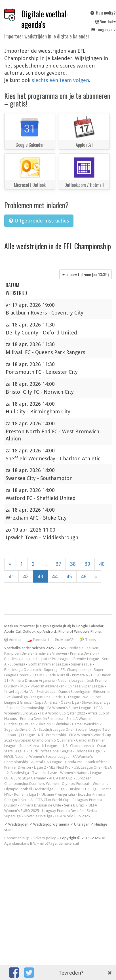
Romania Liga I (26, 794)
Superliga (17, 664)
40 (102, 564)
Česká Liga (70, 702)
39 (87, 564)
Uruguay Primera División (63, 811)
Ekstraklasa (46, 692)
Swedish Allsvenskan (47, 686)
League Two (78, 697)
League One (41, 697)
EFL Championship (76, 670)
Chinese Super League (86, 686)
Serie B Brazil (75, 805)
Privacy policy (45, 838)
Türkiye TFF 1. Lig (82, 789)
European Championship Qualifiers (44, 740)
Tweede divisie (45, 773)
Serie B (59, 697)
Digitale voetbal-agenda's (45, 19)
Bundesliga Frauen (19, 724)
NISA (108, 767)
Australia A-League (47, 762)
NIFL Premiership (52, 735)
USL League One (87, 767)
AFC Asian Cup (61, 778)
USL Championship (78, 746)
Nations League (71, 680)
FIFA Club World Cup (53, 800)
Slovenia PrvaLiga (38, 816)
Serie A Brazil (58, 675)
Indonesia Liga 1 (89, 751)
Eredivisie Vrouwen (51, 653)
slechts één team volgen (60, 80)
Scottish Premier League (48, 664)
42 (26, 576)
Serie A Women (79, 719)
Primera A (80, 675)
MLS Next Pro (60, 767)
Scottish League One (56, 729)
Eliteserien (102, 692)
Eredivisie (75, 648)
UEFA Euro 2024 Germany (25, 778)
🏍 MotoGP (64, 640)
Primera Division (83, 653)
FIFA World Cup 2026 (72, 816)
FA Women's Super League (69, 708)
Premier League (86, 659)
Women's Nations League (81, 773)
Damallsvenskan (85, 724)
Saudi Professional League (50, 751)
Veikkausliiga (17, 697)
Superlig (51, 670)
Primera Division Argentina (33, 680)
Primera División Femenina (42, 719)
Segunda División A (20, 729)
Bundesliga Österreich (23, 670)
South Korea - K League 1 (40, 746)
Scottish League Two (93, 729)
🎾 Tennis (88, 640)
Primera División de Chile (41, 805)
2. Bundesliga (18, 773)
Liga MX (38, 675)
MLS (24, 686)
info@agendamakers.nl (60, 843)
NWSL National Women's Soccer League (37, 757)
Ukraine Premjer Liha (58, 794)
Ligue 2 (40, 767)
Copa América (46, 702)
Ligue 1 (32, 659)
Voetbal (13, 640)
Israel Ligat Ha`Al (19, 692)
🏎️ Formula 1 (38, 640)
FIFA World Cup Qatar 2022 (63, 713)
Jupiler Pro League (55, 659)
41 (11, 576)
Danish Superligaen (74, 692)
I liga (61, 789)
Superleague (81, 664)
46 (84, 576)
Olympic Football (76, 784)
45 (69, 576)
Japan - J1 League (21, 735)
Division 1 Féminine (53, 724)
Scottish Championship (25, 708)
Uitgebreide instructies (39, 221)
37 (58, 564)
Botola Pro (74, 762)
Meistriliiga (44, 789)
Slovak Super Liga (96, 702)
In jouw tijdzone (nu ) (86, 274)
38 (73, 564)
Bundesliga (13, 659)
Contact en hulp (17, 838)
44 (55, 576)
